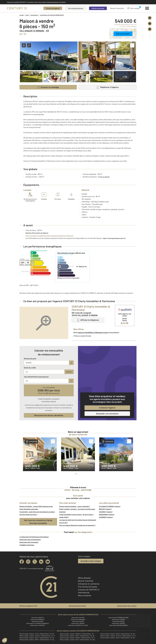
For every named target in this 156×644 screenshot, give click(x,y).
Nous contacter (85, 595)
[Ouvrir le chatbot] (147, 636)
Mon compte (133, 8)
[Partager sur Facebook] (150, 18)
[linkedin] (41, 562)
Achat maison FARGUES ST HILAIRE (78, 625)
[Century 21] (17, 8)
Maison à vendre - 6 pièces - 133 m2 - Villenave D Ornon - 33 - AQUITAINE (78, 636)
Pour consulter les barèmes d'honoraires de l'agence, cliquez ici (50, 236)
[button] (24, 45)
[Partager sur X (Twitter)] (150, 24)
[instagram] (28, 562)
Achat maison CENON (78, 621)
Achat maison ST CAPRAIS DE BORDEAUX (38, 623)
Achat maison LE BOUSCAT (38, 625)
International (84, 592)
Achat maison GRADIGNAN (78, 619)
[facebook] (22, 562)
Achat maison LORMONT (78, 623)
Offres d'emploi (84, 578)
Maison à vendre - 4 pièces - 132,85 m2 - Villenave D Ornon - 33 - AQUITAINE (78, 634)
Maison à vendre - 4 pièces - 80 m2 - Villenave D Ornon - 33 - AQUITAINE (78, 640)
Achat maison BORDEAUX (38, 619)
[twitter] (35, 562)
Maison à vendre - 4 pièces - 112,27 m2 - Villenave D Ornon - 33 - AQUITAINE (38, 636)
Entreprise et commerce (89, 584)
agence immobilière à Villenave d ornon (93, 332)
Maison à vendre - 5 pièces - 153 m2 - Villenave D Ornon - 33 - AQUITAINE (118, 638)
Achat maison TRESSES (118, 623)
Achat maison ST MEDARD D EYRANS (118, 618)
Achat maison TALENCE (78, 618)
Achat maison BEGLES (38, 618)
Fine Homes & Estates (88, 587)
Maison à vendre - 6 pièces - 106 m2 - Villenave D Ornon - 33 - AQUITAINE (38, 638)
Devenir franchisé (117, 8)
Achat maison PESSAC (118, 621)
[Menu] (147, 8)
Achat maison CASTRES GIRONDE (118, 625)
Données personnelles (77, 606)
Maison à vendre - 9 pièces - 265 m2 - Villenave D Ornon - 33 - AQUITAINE (38, 640)
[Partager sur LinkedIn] (150, 29)
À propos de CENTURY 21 (89, 590)
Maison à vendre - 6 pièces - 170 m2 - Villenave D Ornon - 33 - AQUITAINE (38, 634)
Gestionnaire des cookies (127, 606)
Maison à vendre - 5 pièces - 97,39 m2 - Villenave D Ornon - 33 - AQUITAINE (78, 638)
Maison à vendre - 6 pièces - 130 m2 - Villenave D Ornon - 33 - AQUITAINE (118, 634)
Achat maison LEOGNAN (118, 619)
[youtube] (48, 562)
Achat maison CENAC (38, 621)
